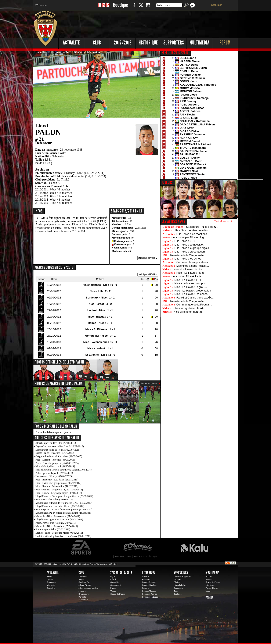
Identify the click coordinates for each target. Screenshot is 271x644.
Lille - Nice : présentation (190, 252)
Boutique (120, 7)
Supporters (174, 43)
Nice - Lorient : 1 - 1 (100, 348)
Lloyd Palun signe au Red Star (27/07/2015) (58, 450)
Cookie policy (81, 564)
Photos (113, 588)
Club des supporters (183, 576)
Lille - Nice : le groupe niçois (192, 248)
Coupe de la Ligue (150, 597)
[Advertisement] (161, 23)
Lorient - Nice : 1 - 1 (100, 310)
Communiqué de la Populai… (194, 305)
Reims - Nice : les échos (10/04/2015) (55, 453)
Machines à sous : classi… (193, 266)
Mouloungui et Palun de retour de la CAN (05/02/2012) (64, 503)
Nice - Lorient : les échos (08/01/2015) (55, 460)
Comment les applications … (194, 262)
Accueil (57, 52)
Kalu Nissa (195, 548)
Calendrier (115, 582)
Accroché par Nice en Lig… (190, 237)
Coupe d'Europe (149, 591)
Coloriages (152, 557)
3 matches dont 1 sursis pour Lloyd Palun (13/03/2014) (64, 470)
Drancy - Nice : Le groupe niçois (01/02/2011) (59, 533)
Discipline (51, 588)
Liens (208, 591)
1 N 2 (104, 7)
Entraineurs (84, 594)
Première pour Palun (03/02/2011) (53, 529)
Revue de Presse (213, 582)
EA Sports (82, 548)
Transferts (51, 582)
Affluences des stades (88, 588)
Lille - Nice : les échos (188, 259)
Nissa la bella (180, 585)
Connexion (217, 5)
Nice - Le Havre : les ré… (192, 273)
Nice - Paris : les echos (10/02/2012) (54, 500)
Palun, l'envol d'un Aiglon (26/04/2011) (56, 523)
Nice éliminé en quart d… (189, 312)
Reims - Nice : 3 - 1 (100, 323)
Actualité (71, 43)
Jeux (176, 591)
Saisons (146, 588)
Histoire (145, 576)
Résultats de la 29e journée (187, 255)
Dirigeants (83, 576)
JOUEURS (167, 182)
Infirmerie (51, 585)
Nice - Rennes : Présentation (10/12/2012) (57, 486)
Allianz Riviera (85, 585)
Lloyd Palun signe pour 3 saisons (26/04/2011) (59, 519)
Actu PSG (138, 557)
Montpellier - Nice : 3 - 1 (100, 336)
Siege (81, 579)
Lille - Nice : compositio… (190, 245)
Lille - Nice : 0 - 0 (185, 241)
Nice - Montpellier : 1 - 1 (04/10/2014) (55, 466)
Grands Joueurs (149, 582)
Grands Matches (149, 585)
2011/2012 (42, 193)
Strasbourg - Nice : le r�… (190, 308)
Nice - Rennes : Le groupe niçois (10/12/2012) (59, 490)
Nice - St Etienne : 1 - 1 (100, 329)
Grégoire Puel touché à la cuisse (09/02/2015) (59, 456)
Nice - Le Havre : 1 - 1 (188, 280)
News (49, 576)
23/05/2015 (141, 228)
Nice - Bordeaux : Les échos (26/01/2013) (57, 480)
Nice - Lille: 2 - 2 (100, 291)
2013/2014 (42, 200)
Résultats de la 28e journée (187, 301)
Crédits (70, 564)
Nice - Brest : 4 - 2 (100, 304)
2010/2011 (42, 189)
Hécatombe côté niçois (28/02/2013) (54, 476)
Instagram (148, 7)
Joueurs (78, 52)
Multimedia (199, 43)
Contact (114, 564)
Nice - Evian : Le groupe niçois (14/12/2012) (58, 483)
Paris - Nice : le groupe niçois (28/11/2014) (58, 463)
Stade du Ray (84, 582)
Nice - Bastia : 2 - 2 (100, 317)
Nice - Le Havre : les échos (191, 294)
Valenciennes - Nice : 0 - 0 (100, 285)
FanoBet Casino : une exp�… (195, 298)
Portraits (82, 597)
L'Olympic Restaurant (138, 548)
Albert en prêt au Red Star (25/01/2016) (56, 443)
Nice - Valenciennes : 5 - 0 (100, 342)
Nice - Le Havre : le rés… (189, 269)
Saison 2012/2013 (121, 572)
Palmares (146, 579)
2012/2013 (123, 43)
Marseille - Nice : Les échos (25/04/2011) (57, 526)
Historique (148, 43)
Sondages (178, 588)
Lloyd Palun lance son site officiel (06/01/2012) (60, 506)
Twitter (141, 7)
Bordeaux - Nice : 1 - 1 (100, 298)
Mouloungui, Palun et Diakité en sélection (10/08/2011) (64, 513)
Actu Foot (119, 557)
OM (129, 557)
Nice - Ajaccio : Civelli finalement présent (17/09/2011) (64, 509)
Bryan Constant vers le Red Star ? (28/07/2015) (60, 446)
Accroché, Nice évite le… (188, 276)
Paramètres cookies (99, 564)
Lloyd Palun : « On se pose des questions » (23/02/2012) (64, 496)
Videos (113, 591)
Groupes (178, 579)
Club (97, 43)
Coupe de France (118, 594)
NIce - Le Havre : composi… (192, 283)
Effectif (113, 579)
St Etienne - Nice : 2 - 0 (100, 355)
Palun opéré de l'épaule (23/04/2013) (54, 473)
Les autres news (174, 221)
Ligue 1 (50, 579)
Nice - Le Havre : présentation (193, 291)
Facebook (134, 7)
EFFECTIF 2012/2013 (175, 53)
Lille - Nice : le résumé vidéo (191, 230)
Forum (225, 43)
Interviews (210, 585)
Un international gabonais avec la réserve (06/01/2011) (63, 536)
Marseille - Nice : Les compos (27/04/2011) (58, 516)
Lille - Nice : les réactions (192, 234)
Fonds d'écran (212, 588)
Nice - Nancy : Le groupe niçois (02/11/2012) (59, 493)
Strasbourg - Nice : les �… (203, 227)
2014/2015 (42, 203)
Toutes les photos (149, 383)
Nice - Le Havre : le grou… (191, 287)
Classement (115, 585)
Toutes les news (222, 221)
